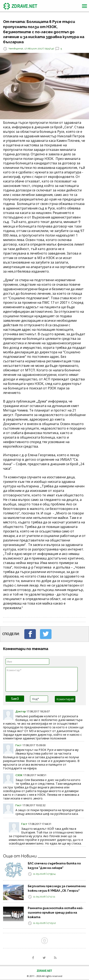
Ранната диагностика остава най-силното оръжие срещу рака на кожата (56, 913)
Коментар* (42, 679)
